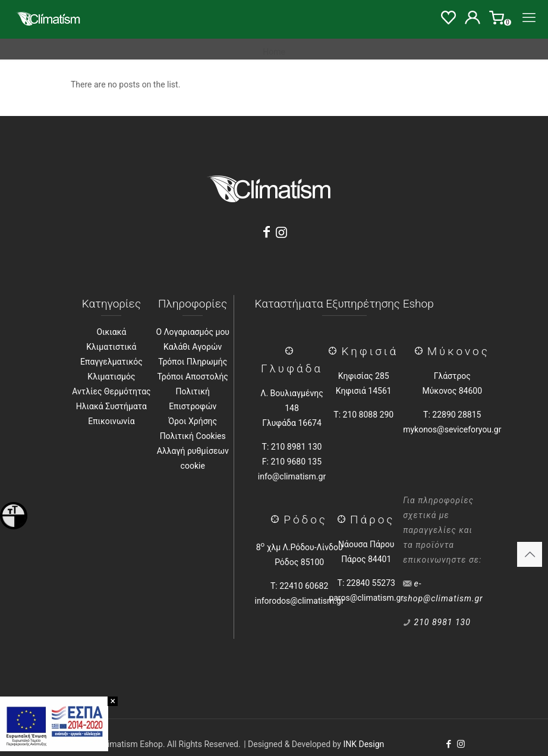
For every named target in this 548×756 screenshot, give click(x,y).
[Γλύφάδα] (292, 351)
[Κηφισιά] (335, 351)
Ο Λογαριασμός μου (193, 332)
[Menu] (529, 18)
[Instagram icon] (461, 744)
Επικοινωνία (111, 421)
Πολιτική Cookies (193, 436)
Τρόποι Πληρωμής (193, 362)
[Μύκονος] (421, 351)
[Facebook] (266, 232)
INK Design (363, 744)
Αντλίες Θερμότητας (111, 391)
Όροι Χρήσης (193, 421)
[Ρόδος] (277, 520)
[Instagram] (282, 232)
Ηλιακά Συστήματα (111, 406)
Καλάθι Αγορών (193, 347)
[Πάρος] (344, 520)
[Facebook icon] (448, 744)
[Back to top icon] (530, 554)
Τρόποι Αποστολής (193, 377)
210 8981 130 (443, 622)
